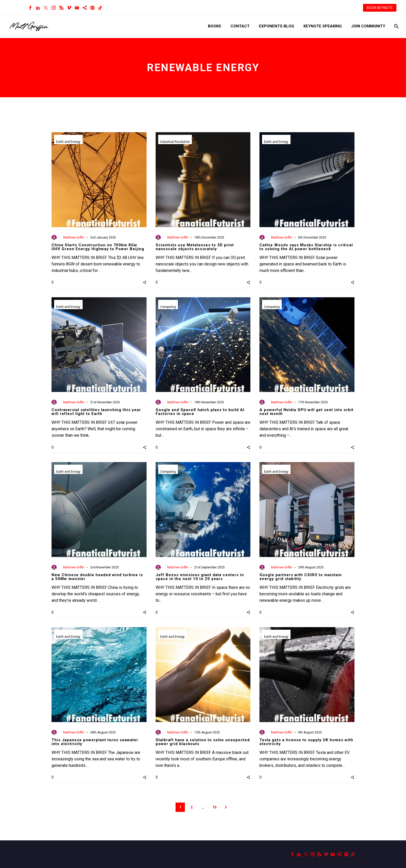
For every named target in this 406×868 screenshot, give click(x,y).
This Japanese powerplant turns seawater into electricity (95, 742)
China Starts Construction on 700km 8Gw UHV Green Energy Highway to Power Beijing (98, 247)
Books (215, 26)
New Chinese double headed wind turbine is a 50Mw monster (97, 577)
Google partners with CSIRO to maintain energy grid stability (301, 577)
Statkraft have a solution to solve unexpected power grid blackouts (203, 742)
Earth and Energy (68, 142)
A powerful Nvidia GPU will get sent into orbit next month (306, 412)
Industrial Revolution (175, 142)
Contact (240, 26)
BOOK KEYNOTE (380, 8)
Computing (168, 307)
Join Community (368, 26)
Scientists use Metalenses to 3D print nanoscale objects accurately (195, 247)
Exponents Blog (277, 26)
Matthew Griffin (74, 238)
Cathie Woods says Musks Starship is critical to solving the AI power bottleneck (306, 247)
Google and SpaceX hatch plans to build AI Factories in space (200, 412)
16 (214, 807)
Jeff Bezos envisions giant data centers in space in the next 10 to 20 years (200, 577)
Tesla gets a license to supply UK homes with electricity (306, 742)
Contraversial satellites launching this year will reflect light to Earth (96, 412)
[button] (145, 282)
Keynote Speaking (323, 26)
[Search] (396, 26)
